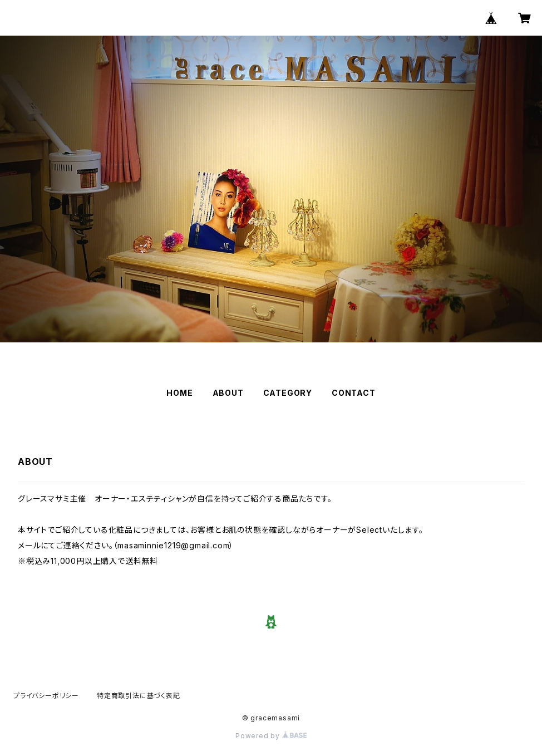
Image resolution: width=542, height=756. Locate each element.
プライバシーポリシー (46, 696)
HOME (179, 393)
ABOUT (228, 393)
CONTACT (354, 393)
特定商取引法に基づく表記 (139, 696)
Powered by (271, 736)
